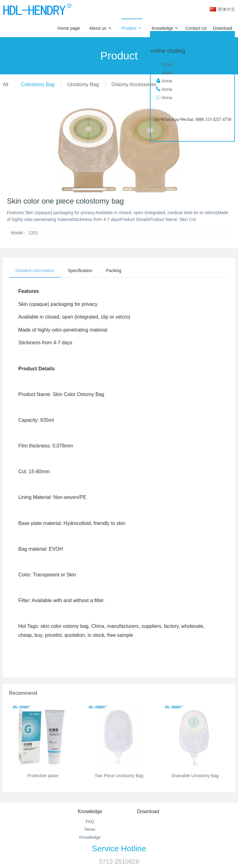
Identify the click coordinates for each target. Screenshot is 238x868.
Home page (68, 28)
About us (101, 28)
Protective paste (43, 776)
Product (132, 28)
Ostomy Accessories (134, 84)
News (90, 829)
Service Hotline (119, 848)
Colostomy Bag (38, 84)
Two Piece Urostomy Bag (119, 776)
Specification (80, 271)
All (6, 84)
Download (223, 28)
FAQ (90, 822)
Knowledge (165, 28)
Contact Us (196, 28)
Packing (114, 271)
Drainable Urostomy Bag (195, 776)
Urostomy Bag (83, 84)
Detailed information (35, 271)
